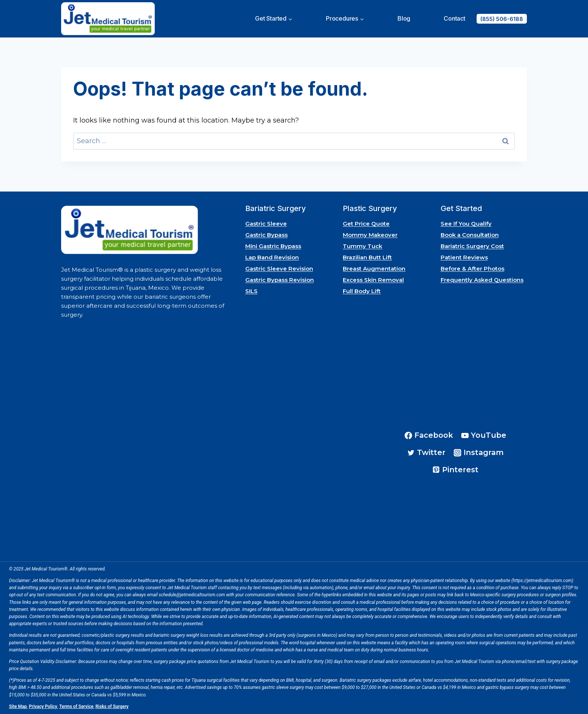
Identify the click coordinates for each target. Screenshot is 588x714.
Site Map (18, 707)
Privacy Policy (43, 707)
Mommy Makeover (370, 235)
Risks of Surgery (112, 707)
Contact (454, 18)
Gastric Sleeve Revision (279, 269)
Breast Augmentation (374, 269)
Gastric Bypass (266, 235)
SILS (251, 291)
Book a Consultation (470, 235)
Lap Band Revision (272, 257)
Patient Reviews (464, 257)
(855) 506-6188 (502, 19)
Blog (404, 18)
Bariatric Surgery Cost (472, 246)
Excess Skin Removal (373, 280)
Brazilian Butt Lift (367, 257)
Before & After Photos (472, 269)
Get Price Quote (366, 224)
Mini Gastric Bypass (273, 246)
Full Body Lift (362, 291)
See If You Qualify (466, 224)
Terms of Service (76, 707)
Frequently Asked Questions (482, 280)
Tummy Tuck (362, 246)
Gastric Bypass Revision (280, 280)
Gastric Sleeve (266, 224)
